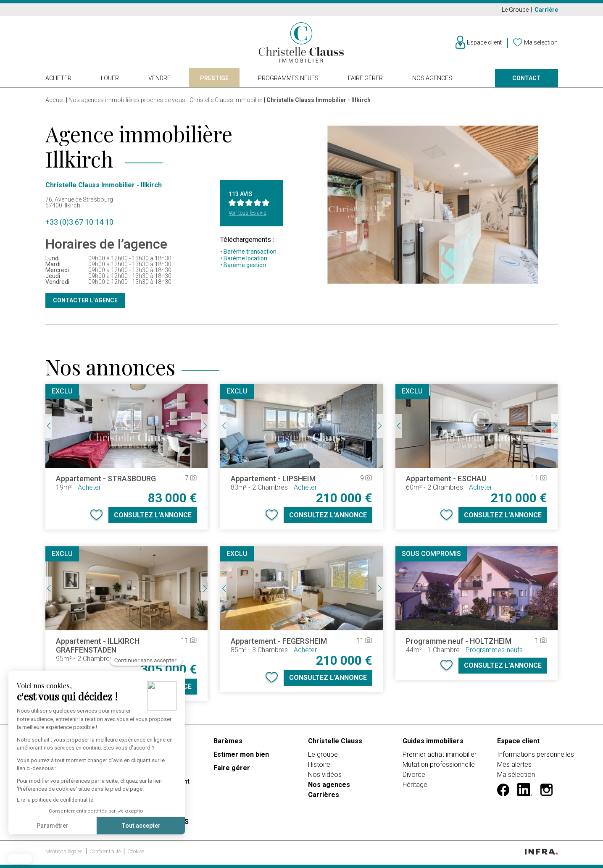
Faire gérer (365, 78)
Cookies (136, 852)
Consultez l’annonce (153, 515)
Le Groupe (516, 10)
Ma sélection (516, 775)
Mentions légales (65, 852)
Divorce (414, 775)
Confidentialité (106, 852)
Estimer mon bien (241, 754)
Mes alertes (514, 764)
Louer (110, 78)
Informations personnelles (536, 754)
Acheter (58, 78)
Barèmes (228, 741)
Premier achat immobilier (440, 754)
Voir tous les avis (248, 213)
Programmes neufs (288, 78)
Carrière (546, 10)
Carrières (324, 795)
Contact (527, 78)
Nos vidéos (325, 775)
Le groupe (323, 754)
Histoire (319, 764)
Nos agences (432, 78)
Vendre (159, 78)
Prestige (214, 78)
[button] (20, 859)
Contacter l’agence (85, 300)
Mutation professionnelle (439, 764)
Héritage (415, 785)
